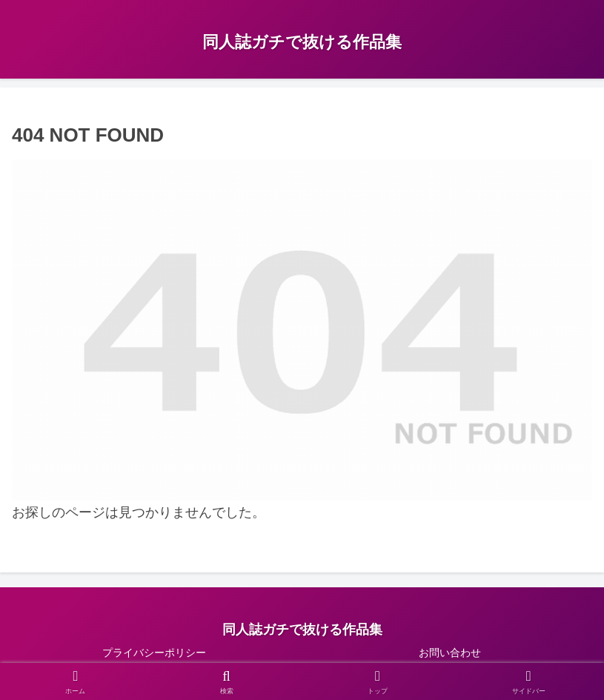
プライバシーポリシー (154, 653)
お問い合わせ (450, 653)
